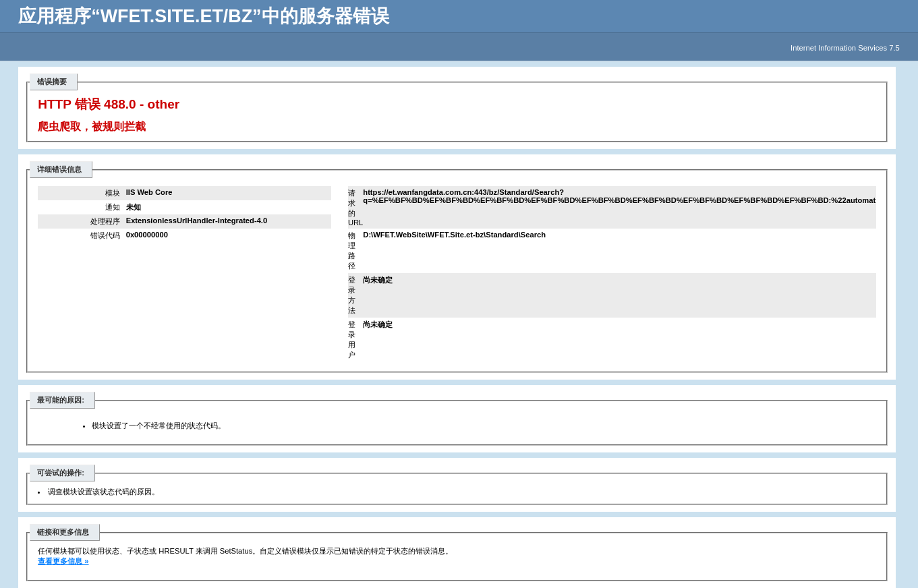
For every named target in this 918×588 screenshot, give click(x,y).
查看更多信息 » (63, 561)
